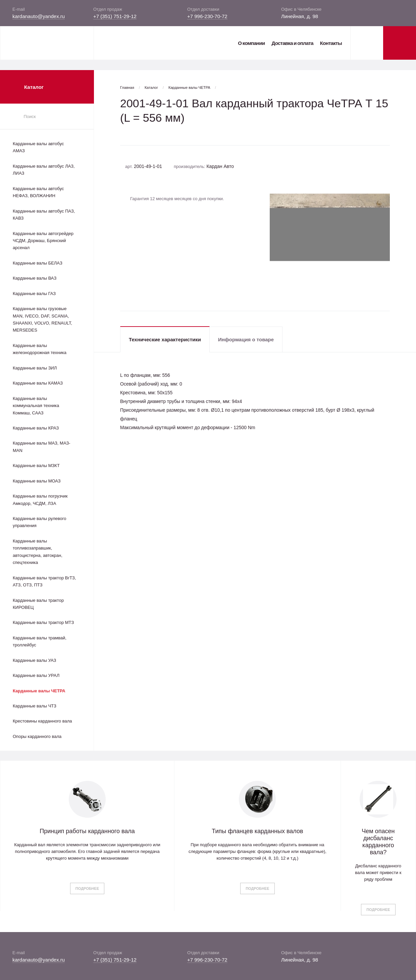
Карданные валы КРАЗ (36, 428)
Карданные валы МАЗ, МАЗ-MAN (42, 447)
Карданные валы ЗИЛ (35, 368)
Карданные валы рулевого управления (39, 522)
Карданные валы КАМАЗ (38, 383)
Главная (127, 88)
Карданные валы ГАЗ (34, 294)
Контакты (331, 43)
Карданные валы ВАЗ (35, 278)
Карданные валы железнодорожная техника (40, 349)
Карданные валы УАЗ (34, 660)
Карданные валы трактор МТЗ (43, 622)
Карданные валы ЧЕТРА (39, 691)
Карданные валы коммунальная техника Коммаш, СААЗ (36, 406)
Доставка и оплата (292, 43)
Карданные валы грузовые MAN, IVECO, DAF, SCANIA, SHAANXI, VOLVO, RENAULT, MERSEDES (42, 319)
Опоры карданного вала (37, 736)
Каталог (151, 88)
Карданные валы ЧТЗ (35, 706)
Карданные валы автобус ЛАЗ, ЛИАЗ (44, 170)
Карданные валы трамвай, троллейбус (40, 641)
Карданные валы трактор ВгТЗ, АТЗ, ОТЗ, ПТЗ (44, 581)
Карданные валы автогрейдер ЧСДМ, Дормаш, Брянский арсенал (43, 241)
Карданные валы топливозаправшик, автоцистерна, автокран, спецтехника (38, 552)
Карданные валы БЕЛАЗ (38, 263)
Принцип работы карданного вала (87, 831)
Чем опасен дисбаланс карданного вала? (378, 842)
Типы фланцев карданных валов (257, 831)
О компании (251, 43)
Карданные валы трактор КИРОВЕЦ (38, 604)
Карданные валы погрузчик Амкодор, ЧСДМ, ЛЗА (40, 500)
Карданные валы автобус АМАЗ (38, 147)
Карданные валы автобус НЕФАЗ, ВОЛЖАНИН (38, 192)
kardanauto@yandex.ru (39, 16)
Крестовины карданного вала (42, 721)
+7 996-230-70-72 (207, 16)
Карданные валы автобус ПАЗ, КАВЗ (44, 215)
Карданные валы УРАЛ (36, 675)
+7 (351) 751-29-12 (115, 16)
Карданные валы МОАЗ (37, 481)
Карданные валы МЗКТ (36, 466)
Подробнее (87, 888)
